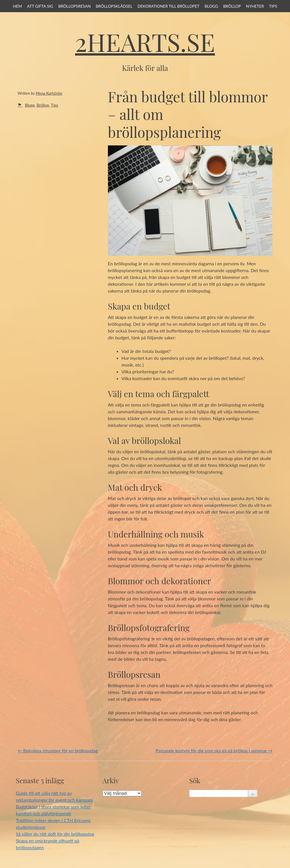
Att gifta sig (40, 6)
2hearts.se (145, 42)
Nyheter (255, 6)
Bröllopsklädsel (114, 6)
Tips (273, 6)
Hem (18, 6)
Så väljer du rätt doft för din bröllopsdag (55, 834)
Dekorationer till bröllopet (169, 6)
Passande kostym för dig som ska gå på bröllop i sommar (214, 750)
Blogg (211, 6)
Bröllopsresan (75, 6)
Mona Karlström (49, 93)
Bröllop (232, 6)
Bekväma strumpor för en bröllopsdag (58, 750)
